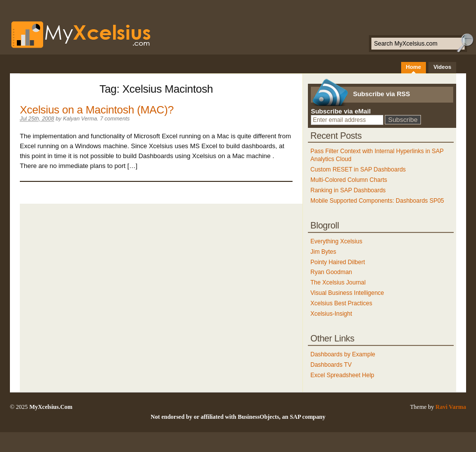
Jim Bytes (323, 252)
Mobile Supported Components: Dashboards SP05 (377, 201)
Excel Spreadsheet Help (342, 375)
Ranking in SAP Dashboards (348, 190)
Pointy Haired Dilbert (338, 262)
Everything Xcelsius (336, 241)
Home (414, 67)
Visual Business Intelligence (347, 293)
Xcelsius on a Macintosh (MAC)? (97, 110)
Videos (442, 67)
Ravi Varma (451, 407)
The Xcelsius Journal (338, 282)
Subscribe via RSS (382, 94)
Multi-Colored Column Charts (349, 180)
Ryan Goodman (331, 272)
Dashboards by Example (343, 354)
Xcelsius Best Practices (341, 303)
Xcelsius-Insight (331, 314)
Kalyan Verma (80, 118)
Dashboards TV (331, 365)
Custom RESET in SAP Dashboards (358, 169)
